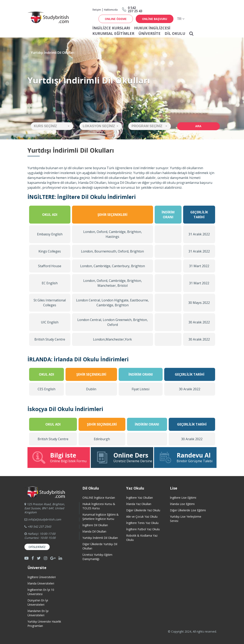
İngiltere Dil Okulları (95, 525)
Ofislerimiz (37, 547)
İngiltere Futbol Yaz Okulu (143, 529)
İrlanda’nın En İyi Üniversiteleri (38, 613)
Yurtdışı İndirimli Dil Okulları (100, 538)
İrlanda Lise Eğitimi (182, 504)
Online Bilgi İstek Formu (59, 457)
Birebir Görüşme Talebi (185, 457)
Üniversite (149, 33)
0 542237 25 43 (135, 9)
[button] (52, 126)
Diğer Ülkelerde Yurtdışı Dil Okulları (100, 546)
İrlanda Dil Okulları (94, 531)
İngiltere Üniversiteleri (42, 577)
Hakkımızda (111, 10)
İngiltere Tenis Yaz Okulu (142, 523)
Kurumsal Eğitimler (113, 33)
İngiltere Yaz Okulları (140, 498)
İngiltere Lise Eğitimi (183, 498)
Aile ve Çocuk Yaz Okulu (142, 517)
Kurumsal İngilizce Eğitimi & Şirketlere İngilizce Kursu (101, 517)
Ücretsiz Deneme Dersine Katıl (124, 457)
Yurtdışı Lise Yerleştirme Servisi (186, 519)
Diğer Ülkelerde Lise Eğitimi (188, 510)
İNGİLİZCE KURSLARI (111, 28)
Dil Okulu (175, 33)
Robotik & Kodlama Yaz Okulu (142, 538)
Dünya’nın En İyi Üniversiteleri (38, 602)
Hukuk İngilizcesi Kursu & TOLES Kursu (99, 506)
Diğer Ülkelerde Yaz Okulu (143, 510)
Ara (198, 126)
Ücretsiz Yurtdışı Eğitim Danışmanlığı (97, 557)
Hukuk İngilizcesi (152, 28)
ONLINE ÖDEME (116, 19)
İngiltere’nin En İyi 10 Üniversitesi (41, 592)
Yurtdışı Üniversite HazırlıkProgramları (44, 624)
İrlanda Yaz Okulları (139, 504)
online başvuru (155, 19)
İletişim (97, 10)
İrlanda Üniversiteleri (41, 583)
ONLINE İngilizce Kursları (99, 498)
